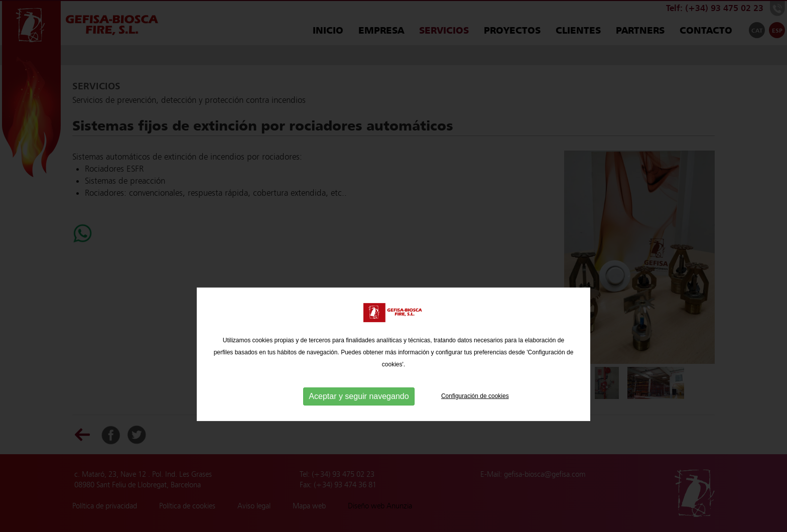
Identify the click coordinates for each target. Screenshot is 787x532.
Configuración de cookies (475, 411)
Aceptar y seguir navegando (359, 411)
